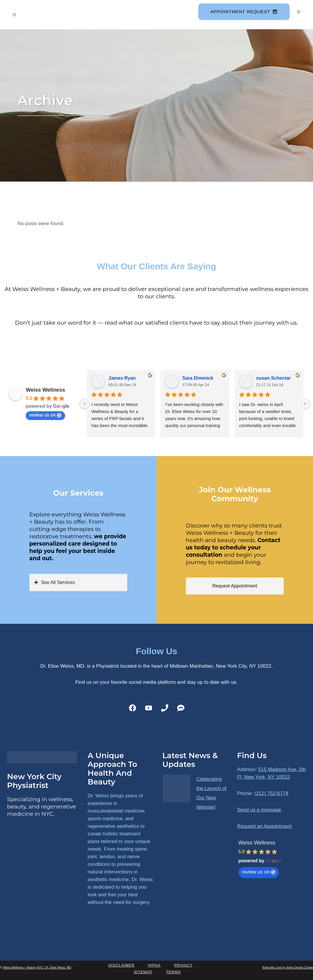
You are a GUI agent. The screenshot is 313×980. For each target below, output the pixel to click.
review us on (45, 415)
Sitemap (143, 972)
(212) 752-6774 (271, 793)
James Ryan (122, 378)
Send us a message (259, 810)
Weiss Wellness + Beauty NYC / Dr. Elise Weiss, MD (37, 968)
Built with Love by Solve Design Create (288, 968)
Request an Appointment (264, 826)
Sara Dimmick (198, 378)
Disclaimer (121, 965)
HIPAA (154, 965)
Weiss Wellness (45, 390)
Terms (173, 972)
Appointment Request (243, 12)
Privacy (183, 965)
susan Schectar (273, 378)
